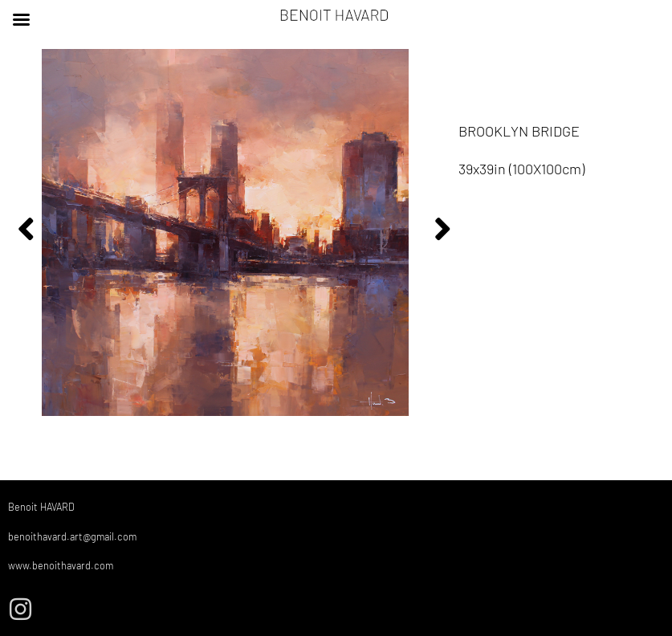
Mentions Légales (625, 603)
